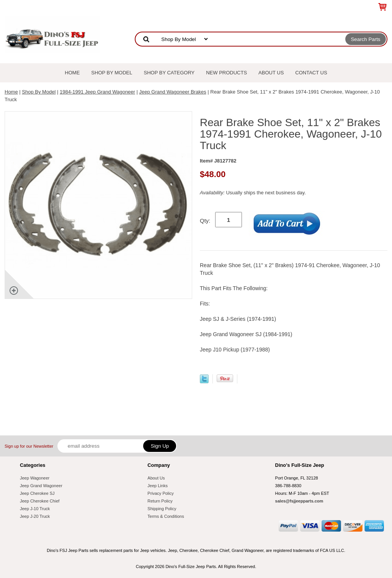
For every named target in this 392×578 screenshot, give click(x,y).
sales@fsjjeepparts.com (299, 501)
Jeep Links (158, 486)
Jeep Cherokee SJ (37, 493)
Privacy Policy (160, 493)
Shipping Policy (162, 509)
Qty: (205, 221)
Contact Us (311, 73)
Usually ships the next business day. (253, 193)
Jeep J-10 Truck (35, 509)
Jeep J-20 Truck (35, 516)
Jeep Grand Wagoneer (41, 486)
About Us (271, 73)
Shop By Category (169, 73)
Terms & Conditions (166, 516)
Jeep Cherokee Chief (40, 501)
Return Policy (160, 501)
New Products (226, 73)
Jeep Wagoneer (35, 478)
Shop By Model (112, 73)
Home (72, 73)
